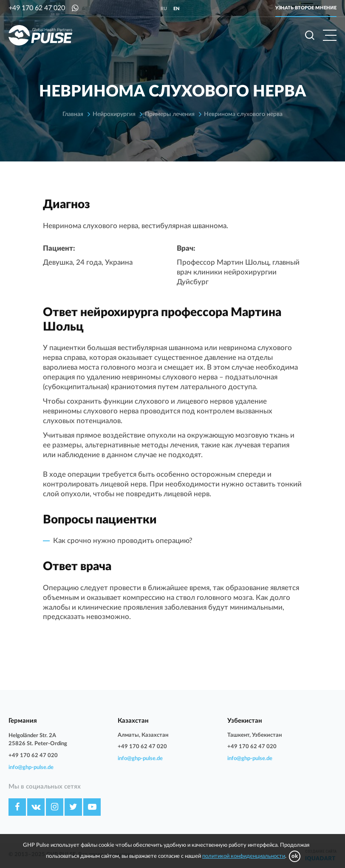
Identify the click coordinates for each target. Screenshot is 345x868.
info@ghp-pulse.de (31, 768)
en (177, 9)
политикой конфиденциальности (244, 856)
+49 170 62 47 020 (37, 8)
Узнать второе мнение (306, 8)
